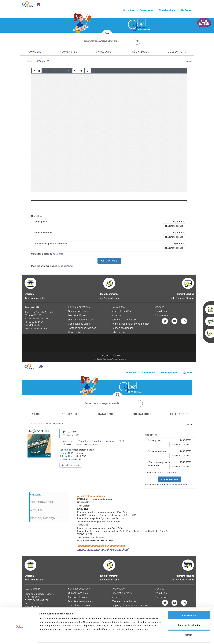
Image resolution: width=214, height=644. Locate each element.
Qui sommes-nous (78, 311)
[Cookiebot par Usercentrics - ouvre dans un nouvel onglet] (19, 638)
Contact (159, 307)
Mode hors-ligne (167, 10)
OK (137, 41)
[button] (104, 52)
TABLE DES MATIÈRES (42, 502)
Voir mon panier (109, 261)
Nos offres (129, 10)
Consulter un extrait (70, 465)
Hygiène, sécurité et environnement (131, 324)
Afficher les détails (164, 638)
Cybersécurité (119, 332)
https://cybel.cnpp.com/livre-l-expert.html (103, 550)
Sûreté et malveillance (124, 320)
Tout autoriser (189, 605)
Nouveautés (118, 307)
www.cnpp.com (32, 325)
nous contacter (66, 266)
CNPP (118, 356)
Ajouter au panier (174, 226)
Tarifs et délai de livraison (82, 328)
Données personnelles (80, 320)
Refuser (189, 624)
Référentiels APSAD (122, 311)
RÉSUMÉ (36, 495)
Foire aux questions (79, 307)
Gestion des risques (122, 328)
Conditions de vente (79, 324)
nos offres (58, 254)
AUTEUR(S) (36, 510)
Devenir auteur (76, 332)
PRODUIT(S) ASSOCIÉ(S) (43, 518)
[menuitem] (39, 443)
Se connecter (147, 10)
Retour (188, 61)
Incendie (116, 315)
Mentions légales (78, 315)
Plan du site (161, 311)
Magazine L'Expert (55, 424)
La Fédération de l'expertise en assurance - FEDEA (99, 441)
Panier (186, 10)
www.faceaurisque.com (36, 328)
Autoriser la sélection (189, 615)
